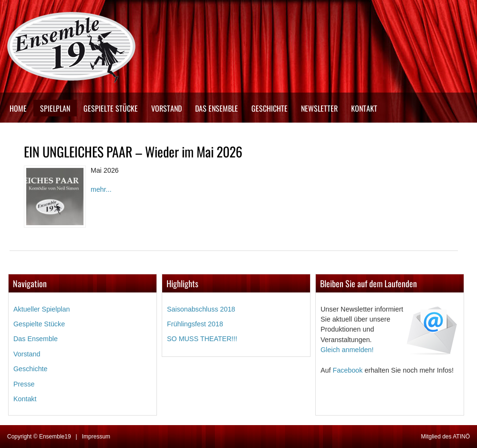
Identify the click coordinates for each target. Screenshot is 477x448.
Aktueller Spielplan (41, 309)
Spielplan (55, 108)
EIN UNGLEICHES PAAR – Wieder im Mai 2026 (133, 151)
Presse (24, 384)
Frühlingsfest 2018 (195, 324)
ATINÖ (461, 437)
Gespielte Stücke (111, 108)
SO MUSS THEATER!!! (202, 339)
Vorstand (166, 108)
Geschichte (270, 108)
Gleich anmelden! (347, 350)
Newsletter (319, 108)
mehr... (101, 189)
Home (18, 108)
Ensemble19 (55, 437)
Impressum (96, 437)
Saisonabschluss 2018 (201, 309)
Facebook (347, 370)
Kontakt (364, 108)
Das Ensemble (217, 108)
